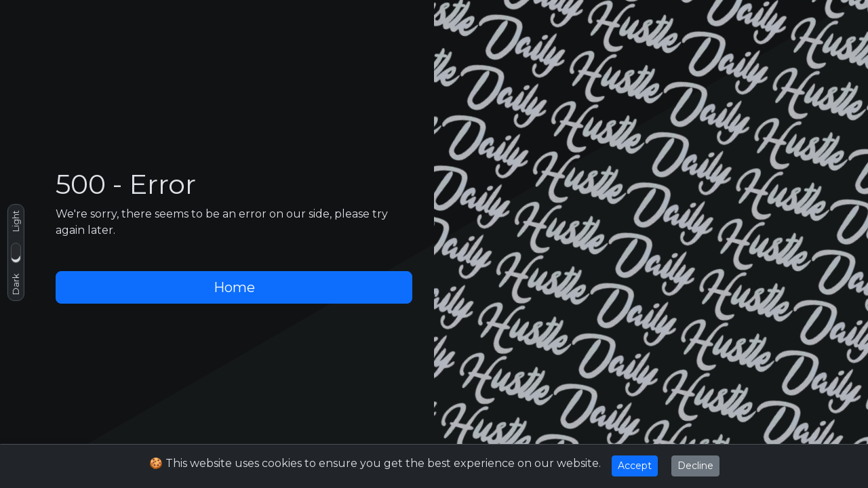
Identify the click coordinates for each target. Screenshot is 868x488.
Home (234, 287)
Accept (635, 466)
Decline (695, 466)
